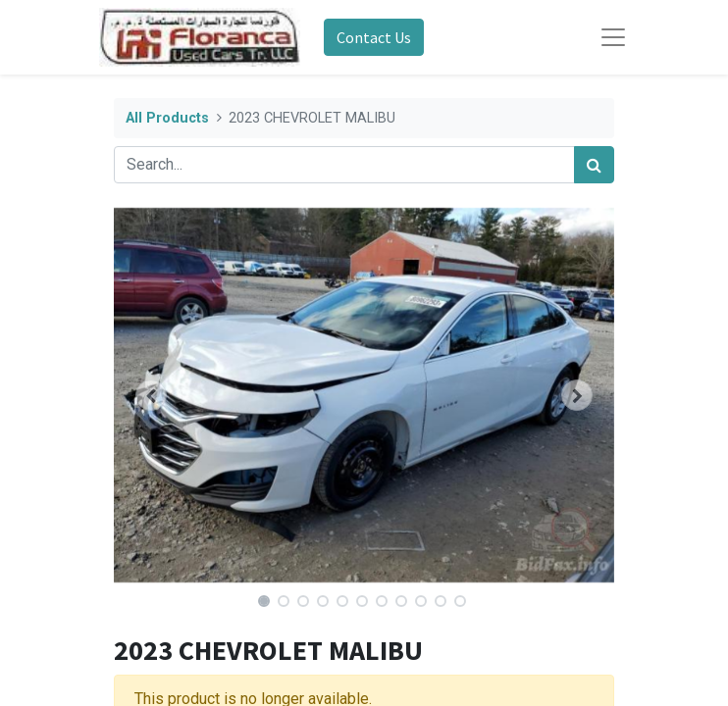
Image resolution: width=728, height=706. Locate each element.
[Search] (594, 165)
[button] (152, 395)
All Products (167, 118)
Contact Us (374, 37)
